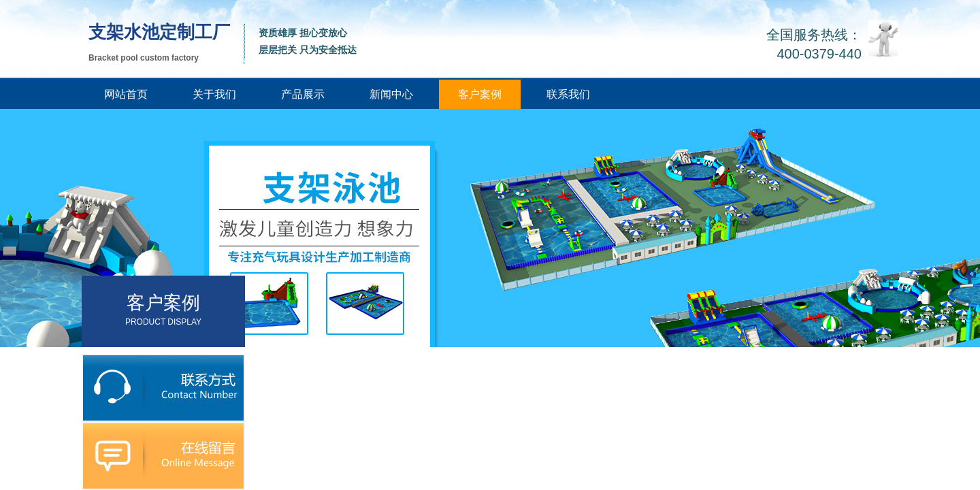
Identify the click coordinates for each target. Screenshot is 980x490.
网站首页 (126, 94)
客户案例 (480, 94)
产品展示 (303, 94)
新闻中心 (391, 94)
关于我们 (214, 94)
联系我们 (568, 94)
